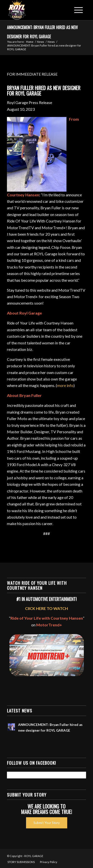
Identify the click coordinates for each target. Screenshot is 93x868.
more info (65, 385)
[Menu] (78, 10)
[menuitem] (21, 862)
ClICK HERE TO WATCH (46, 608)
